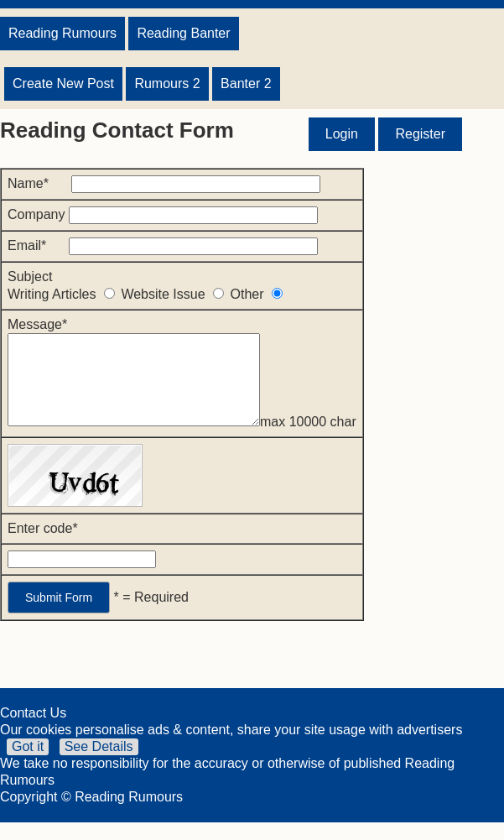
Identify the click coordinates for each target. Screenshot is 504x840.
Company (163, 214)
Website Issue (175, 294)
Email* (163, 245)
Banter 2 (246, 83)
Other (257, 294)
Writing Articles (64, 294)
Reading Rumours (62, 33)
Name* (164, 183)
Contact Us (33, 730)
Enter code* (43, 546)
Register (420, 134)
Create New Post (63, 83)
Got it (28, 764)
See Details (99, 764)
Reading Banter (183, 33)
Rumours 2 (167, 83)
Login (342, 134)
